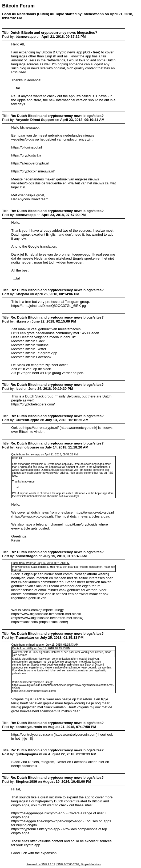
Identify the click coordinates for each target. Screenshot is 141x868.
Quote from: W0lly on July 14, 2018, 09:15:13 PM (40, 563)
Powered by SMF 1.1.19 (41, 864)
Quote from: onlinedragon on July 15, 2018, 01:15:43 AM (45, 645)
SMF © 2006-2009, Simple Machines (79, 864)
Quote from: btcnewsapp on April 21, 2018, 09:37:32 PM (44, 454)
